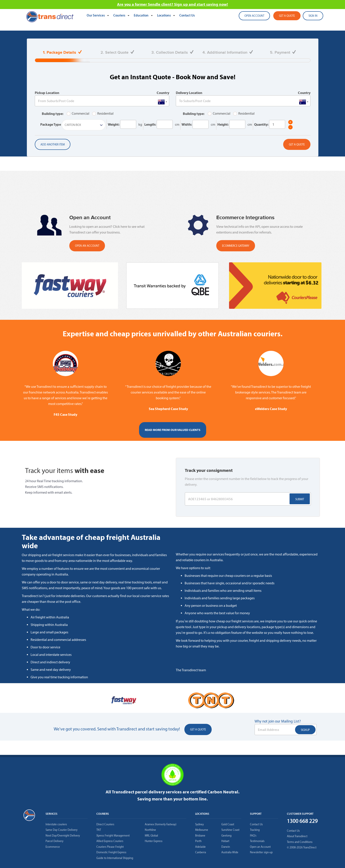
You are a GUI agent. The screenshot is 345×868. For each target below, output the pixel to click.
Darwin (226, 847)
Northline (150, 830)
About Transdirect (297, 836)
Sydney (199, 824)
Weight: (114, 124)
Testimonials (257, 841)
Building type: (53, 114)
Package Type (51, 124)
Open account (254, 16)
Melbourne (202, 830)
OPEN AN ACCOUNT (87, 246)
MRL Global (151, 836)
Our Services (96, 15)
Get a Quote (297, 144)
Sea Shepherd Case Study (168, 409)
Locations (164, 15)
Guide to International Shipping (115, 858)
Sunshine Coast (230, 830)
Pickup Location (47, 93)
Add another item (53, 144)
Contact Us (187, 15)
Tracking (255, 830)
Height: (223, 124)
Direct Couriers (105, 824)
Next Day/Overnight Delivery (63, 836)
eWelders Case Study (271, 409)
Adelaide (200, 847)
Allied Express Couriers (110, 841)
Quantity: (261, 124)
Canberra (201, 852)
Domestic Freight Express (111, 852)
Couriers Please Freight (110, 847)
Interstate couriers (56, 824)
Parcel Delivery (54, 841)
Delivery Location (189, 93)
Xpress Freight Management (113, 836)
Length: (150, 124)
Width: (187, 124)
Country (163, 93)
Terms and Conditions (300, 842)
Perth (198, 841)
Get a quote (287, 16)
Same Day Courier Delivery (61, 830)
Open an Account (260, 847)
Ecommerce (53, 847)
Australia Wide (230, 852)
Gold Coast (228, 824)
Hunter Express (154, 841)
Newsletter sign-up (261, 852)
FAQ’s (253, 836)
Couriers (120, 15)
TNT (99, 830)
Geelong (226, 836)
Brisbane (200, 836)
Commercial (78, 113)
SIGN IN (313, 16)
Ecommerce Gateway (236, 246)
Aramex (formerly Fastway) (161, 824)
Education (141, 15)
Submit (300, 499)
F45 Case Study (65, 414)
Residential (103, 113)
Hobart (225, 841)
